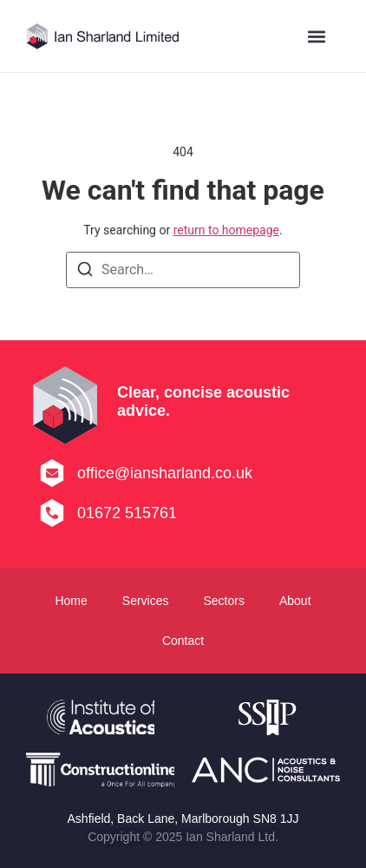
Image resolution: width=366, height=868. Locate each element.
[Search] (85, 272)
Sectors (223, 601)
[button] (317, 36)
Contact (183, 641)
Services (146, 601)
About (295, 601)
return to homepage (226, 230)
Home (71, 601)
